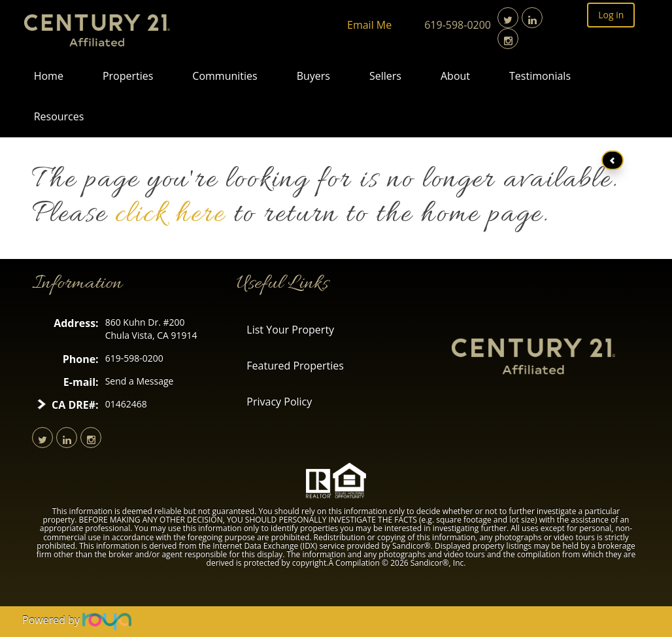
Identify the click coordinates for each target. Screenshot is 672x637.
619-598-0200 (458, 25)
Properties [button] (128, 76)
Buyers (313, 76)
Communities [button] (225, 76)
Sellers (385, 76)
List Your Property (290, 330)
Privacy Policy (279, 402)
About (455, 76)
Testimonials (540, 76)
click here (170, 215)
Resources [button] (59, 116)
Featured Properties (295, 366)
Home (49, 76)
